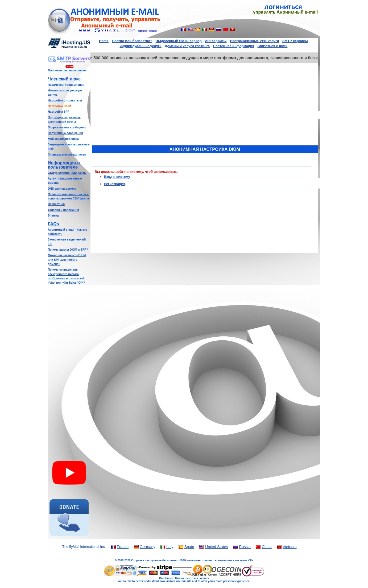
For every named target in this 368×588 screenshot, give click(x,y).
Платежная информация (234, 46)
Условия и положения (63, 210)
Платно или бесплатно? (132, 41)
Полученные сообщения (65, 133)
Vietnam (290, 547)
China (266, 547)
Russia (245, 547)
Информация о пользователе (64, 165)
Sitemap (53, 215)
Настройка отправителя (65, 100)
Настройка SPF (59, 112)
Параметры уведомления (66, 85)
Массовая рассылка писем (67, 70)
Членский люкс (64, 79)
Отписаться (56, 204)
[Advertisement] (69, 369)
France (123, 547)
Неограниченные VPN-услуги (254, 41)
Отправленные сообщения (67, 127)
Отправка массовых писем (67, 154)
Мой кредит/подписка (63, 139)
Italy (170, 547)
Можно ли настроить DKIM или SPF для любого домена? (67, 260)
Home (104, 41)
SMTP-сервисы (295, 41)
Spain (189, 547)
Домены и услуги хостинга (187, 46)
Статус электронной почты (67, 173)
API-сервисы (216, 41)
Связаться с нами (273, 46)
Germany (148, 547)
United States (217, 547)
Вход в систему (117, 177)
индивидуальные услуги (141, 46)
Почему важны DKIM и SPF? (68, 250)
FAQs (54, 224)
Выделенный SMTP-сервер (179, 41)
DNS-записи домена (62, 189)
